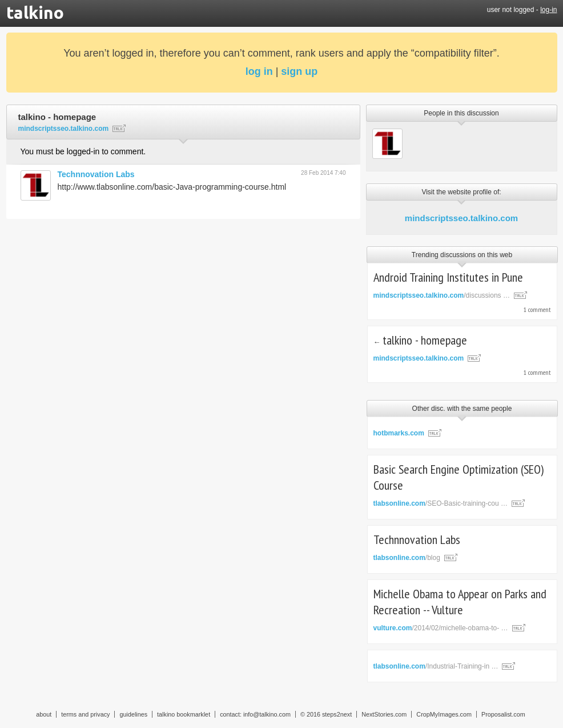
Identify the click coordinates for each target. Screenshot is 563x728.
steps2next (337, 714)
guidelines (133, 714)
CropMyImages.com (444, 714)
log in (259, 71)
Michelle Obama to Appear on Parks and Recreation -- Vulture (460, 602)
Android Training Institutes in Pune (448, 277)
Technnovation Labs (96, 174)
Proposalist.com (503, 714)
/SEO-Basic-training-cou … (441, 503)
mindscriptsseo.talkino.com (461, 218)
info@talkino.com (267, 714)
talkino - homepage (425, 340)
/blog (407, 558)
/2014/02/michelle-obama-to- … (441, 628)
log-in (548, 10)
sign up (299, 71)
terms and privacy (85, 714)
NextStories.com (384, 714)
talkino (35, 13)
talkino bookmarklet (184, 714)
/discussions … (442, 295)
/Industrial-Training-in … (436, 666)
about (44, 714)
